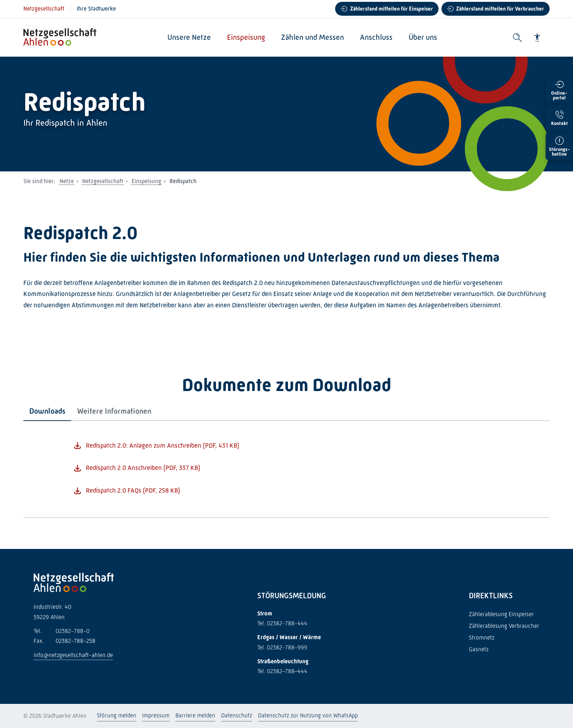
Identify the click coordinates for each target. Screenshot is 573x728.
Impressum (156, 715)
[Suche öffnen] (517, 38)
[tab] (47, 411)
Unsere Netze (189, 37)
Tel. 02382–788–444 (282, 671)
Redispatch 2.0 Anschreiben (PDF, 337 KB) (143, 468)
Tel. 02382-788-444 (282, 623)
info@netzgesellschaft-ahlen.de (73, 655)
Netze (67, 181)
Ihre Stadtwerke (96, 9)
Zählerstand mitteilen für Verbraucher (500, 9)
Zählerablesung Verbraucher (504, 626)
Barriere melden (195, 715)
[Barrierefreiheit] (537, 38)
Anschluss (377, 37)
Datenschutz (237, 715)
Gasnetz (479, 649)
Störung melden (117, 715)
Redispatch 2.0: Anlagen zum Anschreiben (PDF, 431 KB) (163, 445)
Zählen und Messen (313, 37)
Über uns (423, 37)
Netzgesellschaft (44, 9)
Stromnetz (482, 638)
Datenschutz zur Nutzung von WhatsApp (308, 715)
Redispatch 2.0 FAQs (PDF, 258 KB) (133, 490)
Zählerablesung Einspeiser (501, 614)
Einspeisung (246, 37)
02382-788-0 (62, 631)
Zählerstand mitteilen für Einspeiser (392, 9)
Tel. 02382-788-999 (282, 647)
